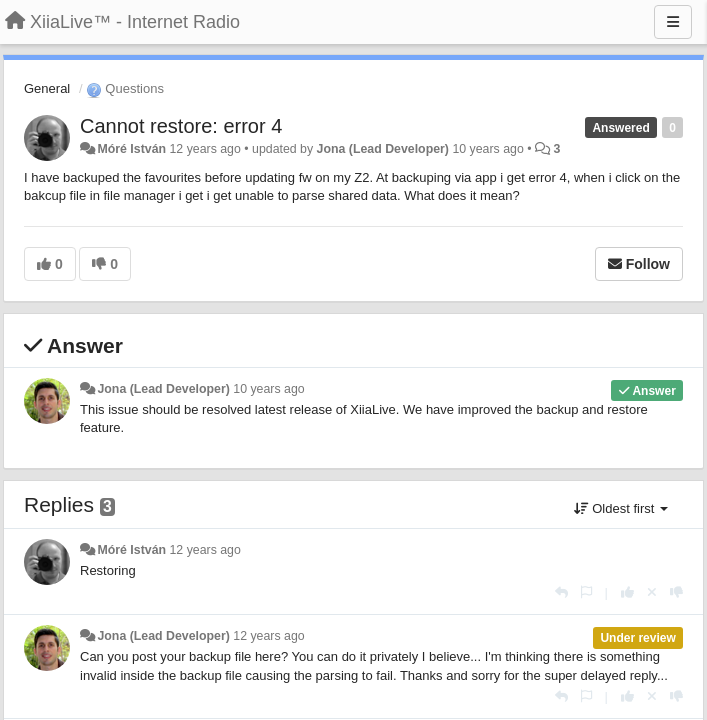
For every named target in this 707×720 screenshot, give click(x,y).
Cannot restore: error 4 (181, 126)
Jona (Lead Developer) (383, 149)
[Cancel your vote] (652, 592)
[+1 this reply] (627, 592)
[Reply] (561, 592)
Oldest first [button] (621, 508)
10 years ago (268, 389)
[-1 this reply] (676, 592)
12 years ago (204, 550)
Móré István (131, 149)
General (47, 88)
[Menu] (673, 22)
